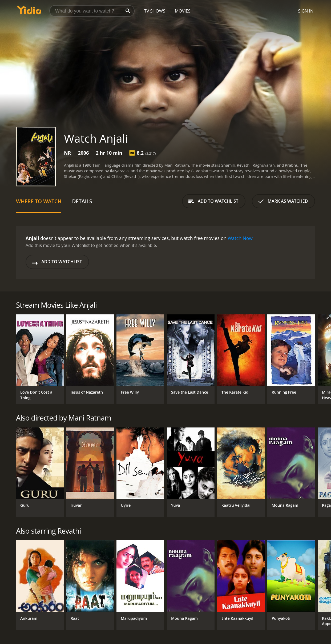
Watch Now (240, 238)
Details (82, 201)
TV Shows (155, 11)
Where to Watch (39, 201)
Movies (183, 11)
